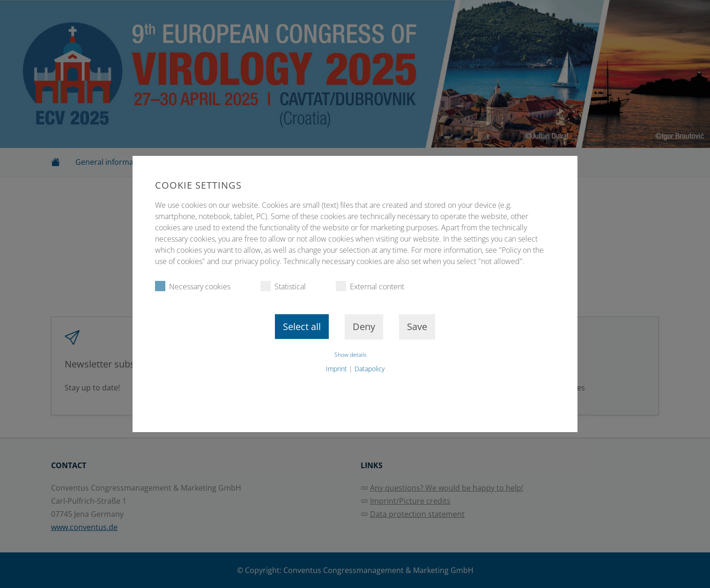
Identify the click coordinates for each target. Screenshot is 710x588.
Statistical (283, 286)
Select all (302, 327)
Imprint (337, 369)
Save (417, 327)
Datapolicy (370, 369)
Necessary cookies (193, 286)
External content (370, 286)
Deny (364, 327)
